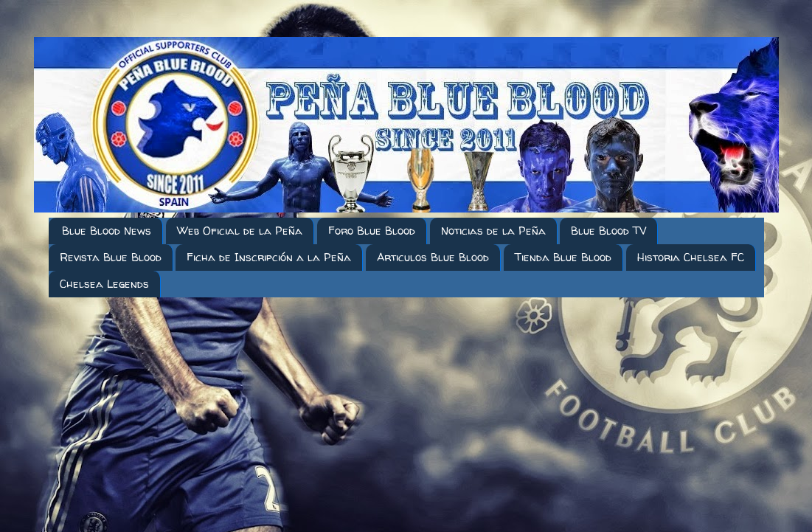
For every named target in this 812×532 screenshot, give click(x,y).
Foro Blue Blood (372, 231)
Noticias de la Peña (493, 231)
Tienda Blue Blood (563, 257)
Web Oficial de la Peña (240, 231)
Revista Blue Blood (111, 257)
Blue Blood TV (608, 231)
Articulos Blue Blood (433, 257)
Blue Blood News (107, 231)
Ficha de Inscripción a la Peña (269, 257)
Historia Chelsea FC (691, 257)
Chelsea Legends (104, 284)
